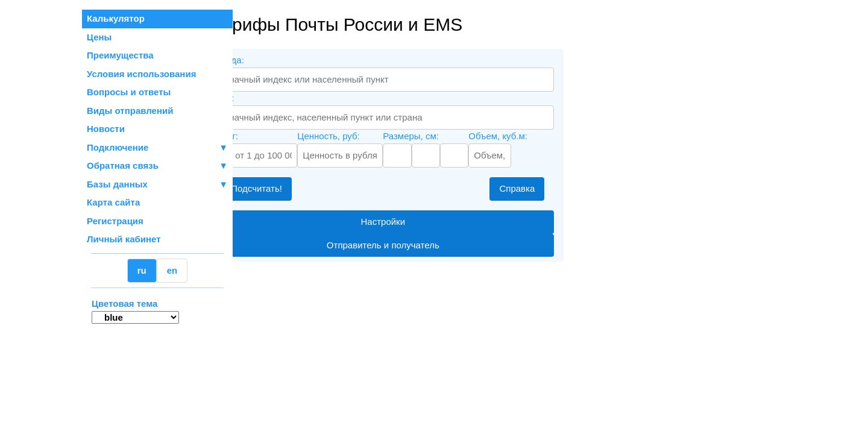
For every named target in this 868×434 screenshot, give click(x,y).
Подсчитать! (297, 188)
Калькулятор (116, 18)
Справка (557, 188)
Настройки (423, 222)
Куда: (263, 98)
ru (142, 270)
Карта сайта (113, 202)
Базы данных (117, 184)
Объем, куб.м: (538, 136)
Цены (99, 37)
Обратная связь (157, 166)
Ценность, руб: (369, 136)
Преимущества (120, 55)
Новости (106, 129)
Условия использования (141, 74)
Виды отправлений (130, 111)
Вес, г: (265, 136)
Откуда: (268, 60)
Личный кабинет (124, 239)
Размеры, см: (451, 136)
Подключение (157, 148)
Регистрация (115, 221)
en (172, 270)
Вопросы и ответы (129, 92)
